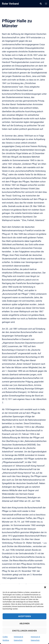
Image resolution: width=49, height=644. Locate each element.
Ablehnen (24, 624)
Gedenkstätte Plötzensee (14, 498)
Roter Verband (10, 4)
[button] (45, 587)
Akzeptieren (24, 616)
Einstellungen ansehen (24, 631)
